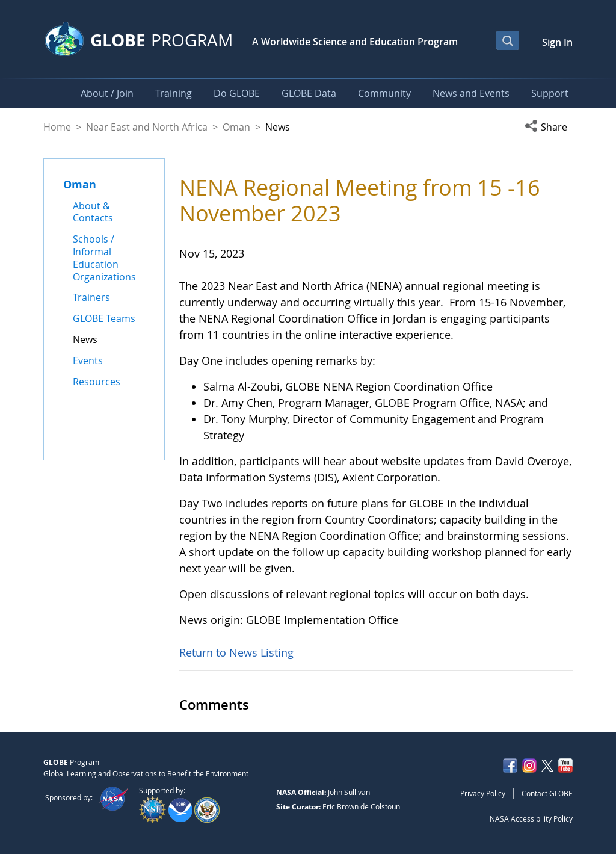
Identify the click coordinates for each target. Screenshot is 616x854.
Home (57, 127)
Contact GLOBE (547, 793)
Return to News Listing (236, 652)
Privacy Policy (483, 793)
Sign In (557, 42)
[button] (549, 127)
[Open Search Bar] (508, 40)
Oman (236, 127)
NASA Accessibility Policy (531, 818)
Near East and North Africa (147, 127)
